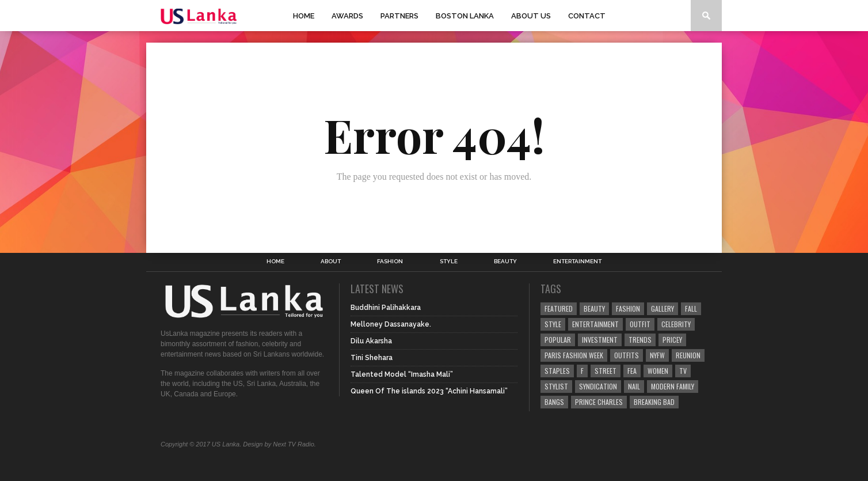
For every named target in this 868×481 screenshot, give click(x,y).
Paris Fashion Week (574, 355)
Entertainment (577, 262)
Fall (691, 308)
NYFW (657, 355)
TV (683, 371)
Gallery (663, 308)
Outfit (640, 324)
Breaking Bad (654, 402)
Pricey (672, 340)
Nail (634, 386)
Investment (600, 340)
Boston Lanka (465, 16)
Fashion (390, 262)
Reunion (688, 355)
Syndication (598, 386)
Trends (640, 340)
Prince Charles (599, 402)
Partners (399, 16)
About (331, 262)
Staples (557, 371)
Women (658, 371)
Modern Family (673, 386)
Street (606, 371)
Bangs (554, 402)
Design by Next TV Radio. (279, 444)
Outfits (627, 355)
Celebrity (676, 324)
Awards (347, 16)
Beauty (505, 262)
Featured (559, 308)
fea (632, 371)
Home (304, 16)
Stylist (556, 386)
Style (449, 262)
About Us (531, 16)
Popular (558, 340)
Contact (587, 16)
